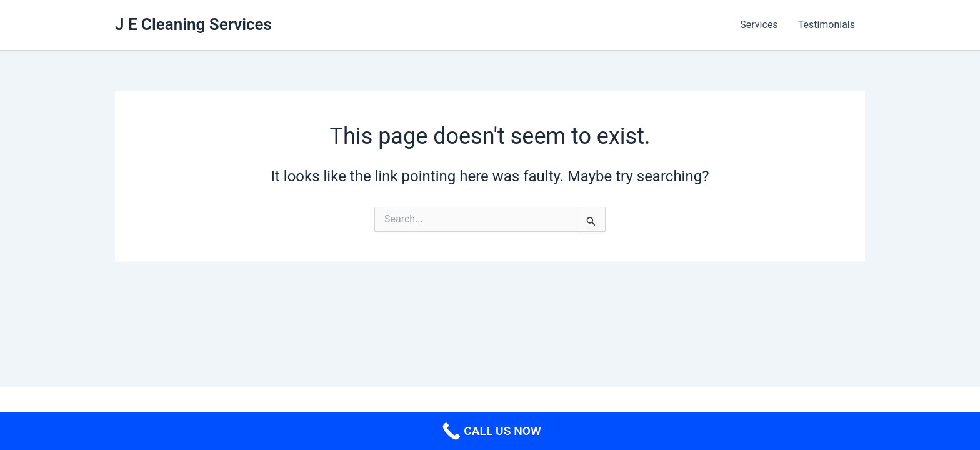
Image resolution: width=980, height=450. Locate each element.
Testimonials (827, 25)
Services (759, 25)
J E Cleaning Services (193, 24)
